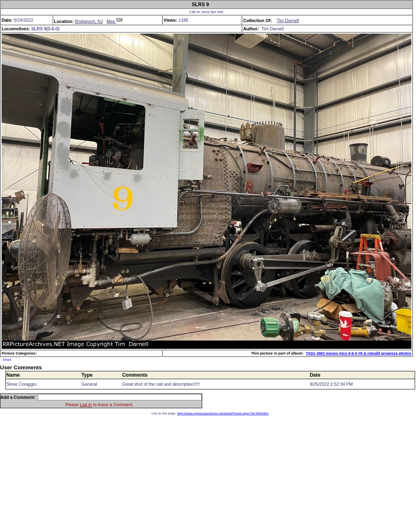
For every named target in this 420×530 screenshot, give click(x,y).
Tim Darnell (288, 20)
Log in (86, 405)
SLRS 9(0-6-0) (45, 29)
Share (7, 360)
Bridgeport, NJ (89, 21)
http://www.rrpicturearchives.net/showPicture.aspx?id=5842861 (223, 413)
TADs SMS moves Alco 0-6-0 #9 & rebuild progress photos (358, 353)
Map (115, 21)
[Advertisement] (210, 473)
